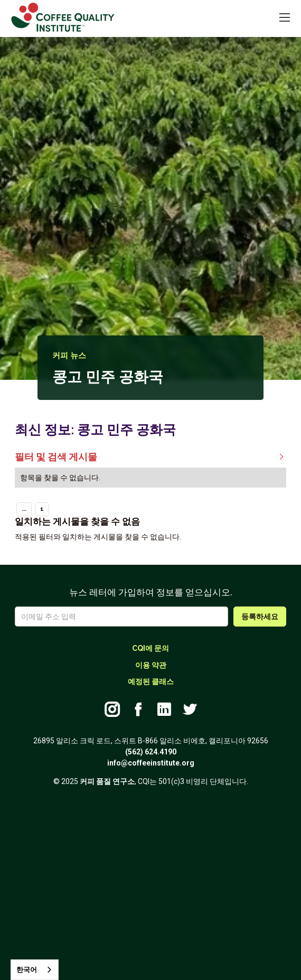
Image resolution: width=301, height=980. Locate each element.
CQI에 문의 (150, 648)
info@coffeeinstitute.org (151, 763)
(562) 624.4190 (151, 752)
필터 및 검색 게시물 (150, 458)
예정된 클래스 (151, 682)
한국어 (27, 970)
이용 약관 (151, 665)
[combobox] (35, 970)
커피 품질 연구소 (107, 781)
